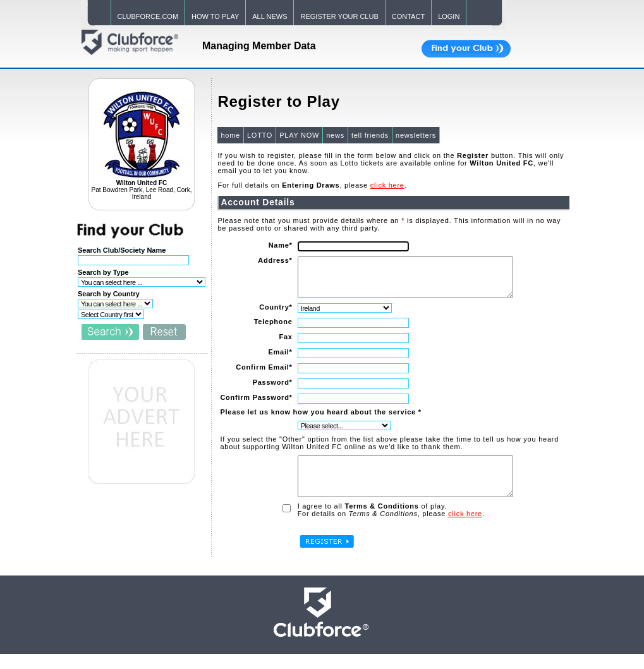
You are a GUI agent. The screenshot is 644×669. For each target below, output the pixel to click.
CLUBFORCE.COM (148, 16)
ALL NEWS (270, 16)
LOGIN (449, 16)
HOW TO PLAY (215, 16)
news (335, 135)
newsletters (415, 135)
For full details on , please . (311, 185)
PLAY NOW (299, 135)
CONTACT (408, 16)
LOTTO (259, 135)
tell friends (369, 135)
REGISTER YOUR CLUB (339, 16)
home (230, 135)
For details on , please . (390, 529)
